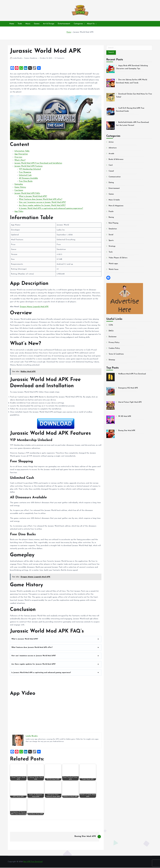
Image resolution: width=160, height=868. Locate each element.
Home (12, 24)
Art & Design (49, 24)
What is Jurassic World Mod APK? (33, 196)
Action (111, 143)
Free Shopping (25, 172)
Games (37, 24)
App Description (21, 154)
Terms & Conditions (117, 355)
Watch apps (114, 264)
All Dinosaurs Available (28, 178)
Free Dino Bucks (26, 181)
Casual (112, 172)
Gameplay (19, 184)
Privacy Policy (114, 343)
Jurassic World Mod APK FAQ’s (27, 193)
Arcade (112, 155)
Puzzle (111, 212)
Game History (20, 187)
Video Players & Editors (119, 259)
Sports (111, 241)
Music (28, 24)
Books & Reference (117, 160)
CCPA (111, 326)
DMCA (111, 332)
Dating (112, 183)
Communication (115, 178)
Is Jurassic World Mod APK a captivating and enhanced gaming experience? (51, 208)
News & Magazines (117, 207)
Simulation (34, 58)
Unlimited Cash (25, 175)
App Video (19, 211)
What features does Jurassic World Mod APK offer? (41, 199)
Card (111, 166)
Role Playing (114, 224)
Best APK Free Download (34, 862)
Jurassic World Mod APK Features (28, 166)
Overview (18, 157)
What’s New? (20, 160)
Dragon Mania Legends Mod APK (34, 307)
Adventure (113, 149)
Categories (78, 24)
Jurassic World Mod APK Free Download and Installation (38, 163)
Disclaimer (113, 338)
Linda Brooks (16, 58)
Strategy (112, 247)
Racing (112, 218)
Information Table (22, 151)
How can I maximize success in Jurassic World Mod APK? (42, 202)
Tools (20, 24)
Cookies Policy (115, 349)
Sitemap (112, 361)
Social (111, 235)
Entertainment (64, 24)
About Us (91, 24)
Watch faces (114, 270)
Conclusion (19, 190)
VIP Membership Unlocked (30, 169)
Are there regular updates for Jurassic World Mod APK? (42, 205)
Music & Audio (115, 201)
